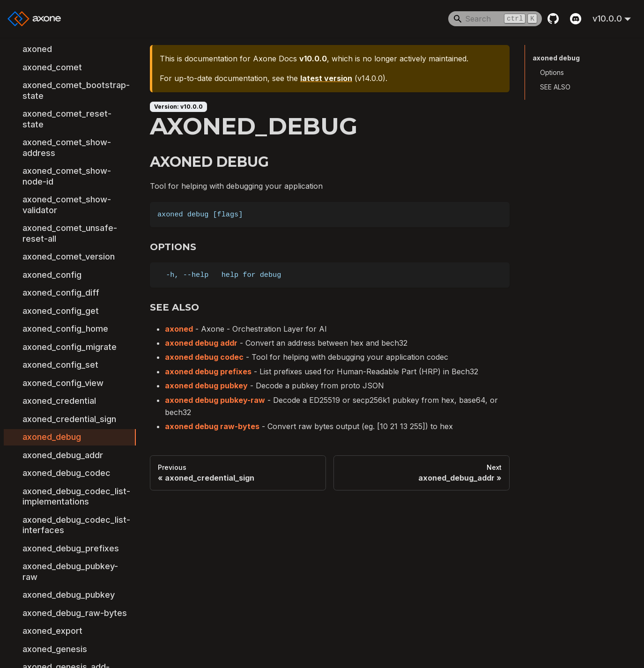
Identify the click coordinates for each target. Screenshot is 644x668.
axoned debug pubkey (206, 386)
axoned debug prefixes (208, 371)
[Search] (495, 19)
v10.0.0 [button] (607, 19)
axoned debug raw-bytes (212, 426)
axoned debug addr (201, 343)
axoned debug (556, 58)
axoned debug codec (204, 357)
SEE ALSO (555, 87)
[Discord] (576, 19)
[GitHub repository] (553, 19)
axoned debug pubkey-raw (215, 400)
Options (552, 72)
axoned (179, 329)
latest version (326, 78)
